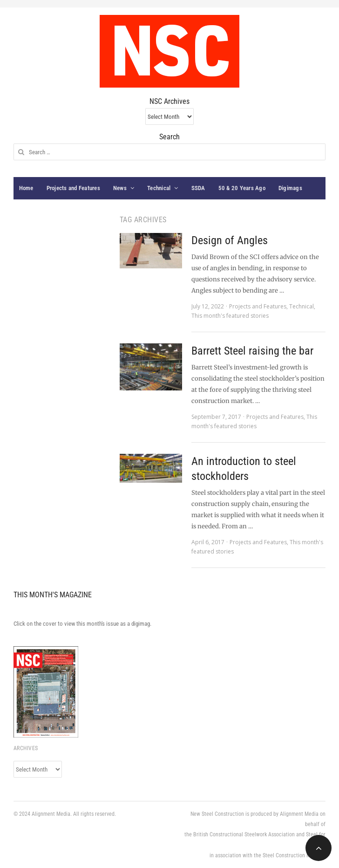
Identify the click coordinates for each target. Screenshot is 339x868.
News (120, 188)
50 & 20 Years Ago (242, 188)
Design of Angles (230, 240)
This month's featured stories (230, 316)
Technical (159, 188)
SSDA (198, 188)
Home (26, 188)
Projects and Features (73, 188)
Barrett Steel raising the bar (252, 351)
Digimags (290, 188)
